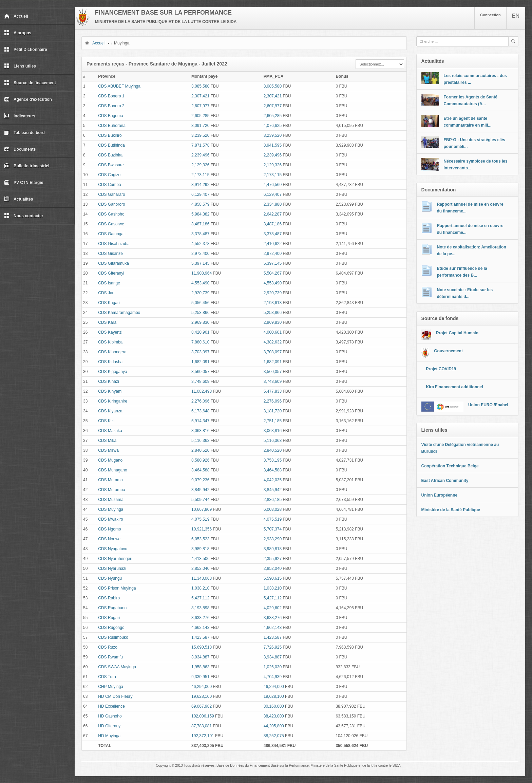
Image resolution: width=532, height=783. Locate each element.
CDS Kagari (109, 303)
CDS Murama (110, 480)
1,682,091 (200, 362)
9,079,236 (200, 480)
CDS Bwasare (111, 165)
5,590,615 (273, 578)
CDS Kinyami (110, 391)
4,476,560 (273, 185)
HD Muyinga (109, 736)
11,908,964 (202, 273)
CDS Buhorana (112, 126)
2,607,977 (200, 106)
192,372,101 (203, 736)
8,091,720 (200, 126)
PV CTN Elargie (24, 183)
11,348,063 (202, 578)
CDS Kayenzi (110, 332)
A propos (18, 33)
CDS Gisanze (110, 254)
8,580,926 (200, 460)
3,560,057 (200, 372)
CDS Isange (109, 283)
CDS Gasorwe (111, 224)
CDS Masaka (110, 431)
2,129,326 (200, 165)
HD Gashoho (110, 716)
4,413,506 (200, 559)
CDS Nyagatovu (113, 549)
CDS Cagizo (109, 175)
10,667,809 (202, 509)
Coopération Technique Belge (450, 466)
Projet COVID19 (441, 369)
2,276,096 (200, 401)
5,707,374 (273, 529)
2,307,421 (200, 96)
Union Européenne (440, 495)
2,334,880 (273, 204)
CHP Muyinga (111, 687)
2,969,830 (200, 322)
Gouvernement (448, 351)
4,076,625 (273, 126)
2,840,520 (200, 450)
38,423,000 (274, 716)
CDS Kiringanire (113, 401)
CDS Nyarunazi (112, 568)
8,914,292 (200, 185)
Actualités (18, 199)
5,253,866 (200, 313)
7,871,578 (200, 145)
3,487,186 (200, 224)
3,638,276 (200, 618)
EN (516, 16)
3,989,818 (200, 549)
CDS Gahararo (111, 194)
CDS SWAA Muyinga (117, 667)
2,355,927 (273, 559)
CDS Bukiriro (110, 135)
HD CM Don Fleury (115, 696)
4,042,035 (273, 480)
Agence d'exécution (28, 99)
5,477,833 (273, 391)
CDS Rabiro (109, 598)
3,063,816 (200, 431)
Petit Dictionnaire (26, 50)
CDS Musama (111, 500)
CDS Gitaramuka (113, 263)
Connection (490, 15)
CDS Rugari (109, 618)
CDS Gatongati (112, 234)
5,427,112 (200, 598)
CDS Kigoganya (112, 372)
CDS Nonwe (109, 539)
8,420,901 (200, 332)
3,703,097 (200, 352)
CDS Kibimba (110, 342)
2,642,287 (273, 214)
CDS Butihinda (111, 145)
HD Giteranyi (110, 726)
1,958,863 (200, 667)
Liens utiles (20, 66)
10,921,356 (202, 529)
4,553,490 (200, 283)
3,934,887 (200, 657)
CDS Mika (107, 441)
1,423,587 (200, 637)
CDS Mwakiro (110, 519)
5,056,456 (200, 303)
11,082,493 (202, 391)
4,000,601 (273, 332)
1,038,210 (200, 588)
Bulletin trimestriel (27, 166)
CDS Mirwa (108, 450)
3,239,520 (200, 135)
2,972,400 (200, 254)
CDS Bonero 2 (111, 106)
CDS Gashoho (111, 214)
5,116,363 (200, 441)
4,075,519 (200, 519)
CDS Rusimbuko (113, 637)
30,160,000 (274, 706)
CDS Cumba (109, 185)
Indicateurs (20, 116)
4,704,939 (273, 677)
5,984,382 (200, 214)
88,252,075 (274, 736)
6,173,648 (200, 411)
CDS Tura (107, 677)
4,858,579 (200, 204)
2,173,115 (200, 175)
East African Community (445, 481)
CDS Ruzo (108, 647)
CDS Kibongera (112, 352)
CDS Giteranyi (111, 273)
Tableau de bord (24, 133)
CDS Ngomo (109, 529)
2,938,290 (273, 539)
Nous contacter (24, 216)
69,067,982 (202, 706)
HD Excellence (111, 706)
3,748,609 (200, 381)
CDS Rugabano (112, 608)
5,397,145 (200, 263)
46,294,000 (202, 687)
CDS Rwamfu (110, 657)
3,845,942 (200, 490)
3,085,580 (200, 86)
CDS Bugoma (110, 116)
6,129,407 (200, 194)
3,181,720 (273, 411)
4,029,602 (273, 608)
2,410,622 (273, 244)
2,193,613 (273, 303)
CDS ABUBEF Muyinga (119, 86)
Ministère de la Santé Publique (451, 510)
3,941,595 (273, 145)
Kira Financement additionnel (455, 387)
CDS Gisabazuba (114, 244)
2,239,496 (200, 155)
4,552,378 (200, 244)
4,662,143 (200, 628)
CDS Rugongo (111, 628)
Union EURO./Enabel (488, 405)
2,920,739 (200, 293)
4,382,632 (273, 342)
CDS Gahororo (111, 204)
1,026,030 (273, 667)
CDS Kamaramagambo (119, 313)
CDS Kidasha (110, 362)
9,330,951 (200, 677)
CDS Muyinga (111, 509)
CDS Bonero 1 (111, 96)
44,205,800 (274, 726)
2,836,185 (273, 500)
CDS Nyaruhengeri (115, 559)
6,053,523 (200, 539)
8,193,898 (200, 608)
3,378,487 (200, 234)
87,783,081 (202, 726)
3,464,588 (200, 470)
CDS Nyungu (110, 578)
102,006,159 (203, 716)
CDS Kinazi (108, 381)
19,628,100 (202, 696)
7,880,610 (200, 342)
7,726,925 (273, 647)
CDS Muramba (111, 490)
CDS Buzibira (110, 155)
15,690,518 (202, 647)
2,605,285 (200, 116)
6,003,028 (273, 509)
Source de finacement (30, 83)
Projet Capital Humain (457, 333)
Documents (20, 149)
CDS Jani (107, 293)
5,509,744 (200, 500)
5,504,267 (273, 273)
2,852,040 (200, 568)
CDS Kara (107, 322)
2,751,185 (273, 421)
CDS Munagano (112, 470)
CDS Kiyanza (110, 411)
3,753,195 (273, 460)
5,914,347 (200, 421)
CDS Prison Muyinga (117, 588)
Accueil (16, 16)
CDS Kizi (106, 421)
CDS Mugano (110, 460)
